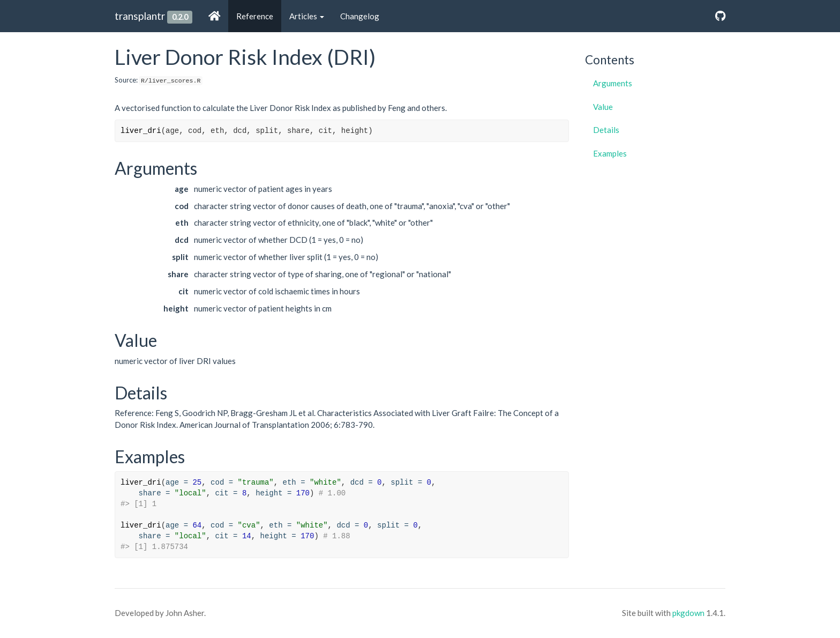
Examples (610, 153)
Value (603, 107)
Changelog (360, 16)
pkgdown (688, 613)
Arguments (613, 83)
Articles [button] (307, 16)
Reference (255, 16)
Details (606, 130)
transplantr (140, 16)
